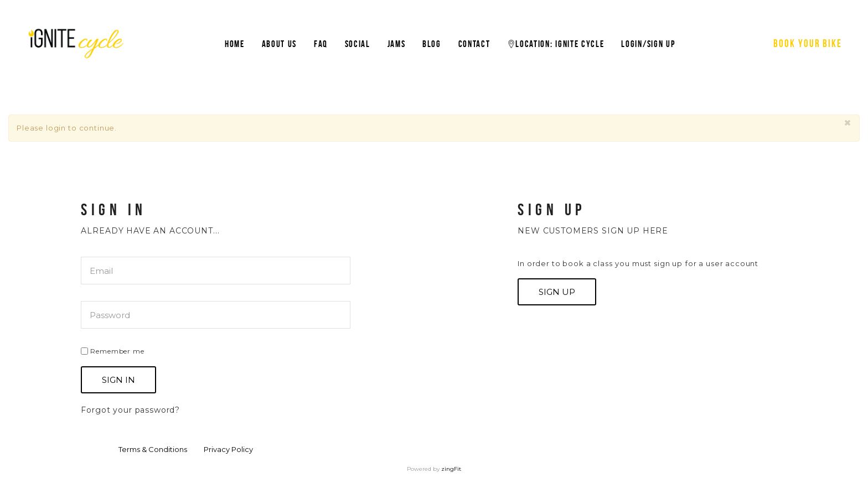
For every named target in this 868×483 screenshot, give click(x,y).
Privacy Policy (228, 449)
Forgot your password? (130, 410)
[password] (215, 315)
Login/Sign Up (648, 44)
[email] (215, 271)
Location (556, 44)
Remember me (112, 351)
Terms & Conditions (153, 449)
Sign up (557, 292)
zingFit (451, 469)
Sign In (118, 380)
